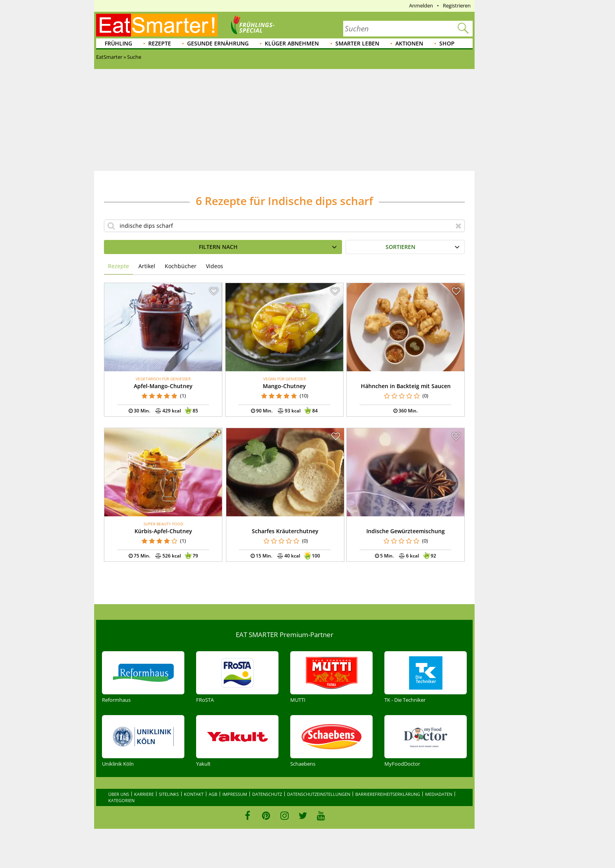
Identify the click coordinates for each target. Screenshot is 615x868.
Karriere (144, 794)
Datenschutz (267, 794)
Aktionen (409, 43)
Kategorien (121, 800)
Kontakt (194, 794)
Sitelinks (169, 794)
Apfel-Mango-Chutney (163, 386)
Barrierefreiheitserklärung (388, 794)
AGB (213, 794)
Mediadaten (439, 794)
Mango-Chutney (284, 386)
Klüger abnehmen (292, 43)
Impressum (235, 794)
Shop (447, 43)
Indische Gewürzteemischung (406, 531)
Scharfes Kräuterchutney (285, 531)
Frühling (118, 43)
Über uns (119, 794)
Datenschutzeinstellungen (319, 794)
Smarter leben (357, 43)
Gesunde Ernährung (218, 43)
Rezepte (160, 43)
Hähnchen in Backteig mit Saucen (406, 386)
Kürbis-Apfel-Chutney (163, 531)
